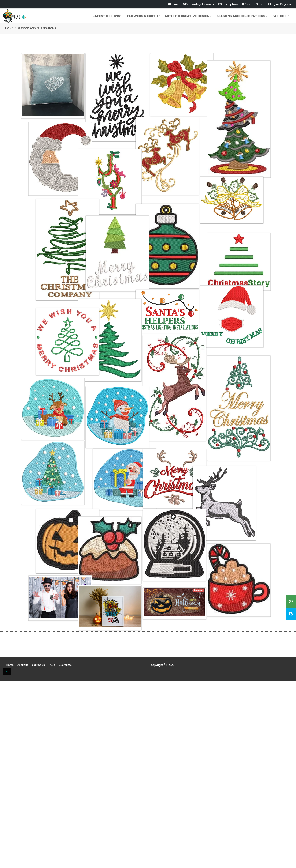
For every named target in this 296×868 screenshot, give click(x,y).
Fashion (280, 16)
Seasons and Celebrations (242, 16)
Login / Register (279, 4)
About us (23, 665)
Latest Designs (107, 16)
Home (173, 4)
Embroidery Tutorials (198, 4)
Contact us (38, 665)
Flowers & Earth (143, 16)
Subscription (228, 4)
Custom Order (252, 4)
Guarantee (65, 665)
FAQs (52, 665)
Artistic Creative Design (188, 16)
